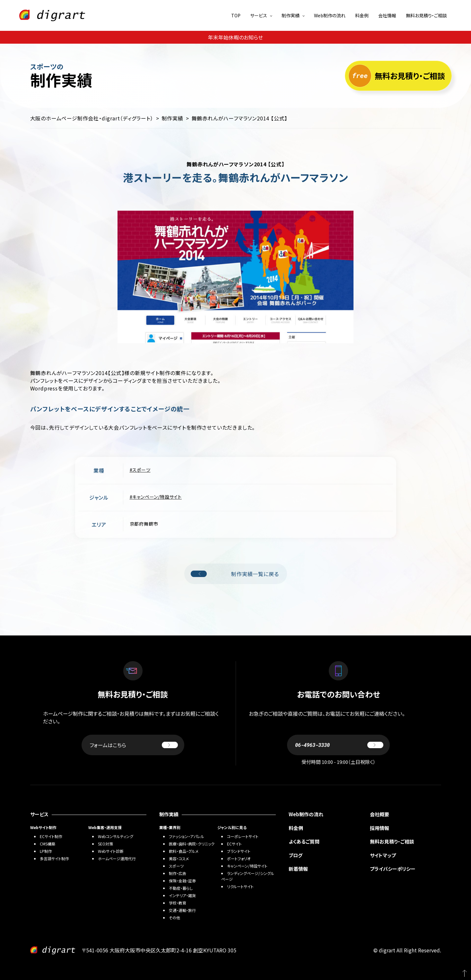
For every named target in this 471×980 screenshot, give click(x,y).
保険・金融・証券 (182, 881)
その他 (174, 918)
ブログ (296, 855)
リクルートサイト (240, 886)
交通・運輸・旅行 (182, 910)
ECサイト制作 (51, 836)
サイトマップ (383, 855)
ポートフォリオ (239, 858)
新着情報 (298, 869)
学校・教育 (178, 903)
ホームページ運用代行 (117, 858)
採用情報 (379, 828)
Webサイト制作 (43, 827)
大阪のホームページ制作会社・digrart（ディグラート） (92, 118)
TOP (236, 15)
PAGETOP (461, 970)
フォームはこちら (134, 745)
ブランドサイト (239, 851)
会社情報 (387, 15)
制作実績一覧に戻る (235, 574)
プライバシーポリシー (393, 869)
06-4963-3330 (339, 745)
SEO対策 (105, 844)
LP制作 (46, 851)
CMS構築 (48, 844)
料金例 (362, 15)
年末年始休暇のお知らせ (235, 37)
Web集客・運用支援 (105, 827)
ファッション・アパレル (187, 836)
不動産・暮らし (181, 888)
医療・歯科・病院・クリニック (192, 844)
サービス (259, 15)
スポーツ (141, 470)
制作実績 (291, 15)
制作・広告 (178, 873)
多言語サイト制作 (54, 858)
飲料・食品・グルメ (184, 851)
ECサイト (234, 844)
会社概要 (379, 814)
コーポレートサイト (243, 836)
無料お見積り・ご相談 (426, 15)
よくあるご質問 (304, 841)
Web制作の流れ (330, 15)
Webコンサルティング (116, 836)
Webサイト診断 (111, 851)
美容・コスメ (179, 858)
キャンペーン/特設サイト (157, 497)
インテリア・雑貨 (182, 895)
